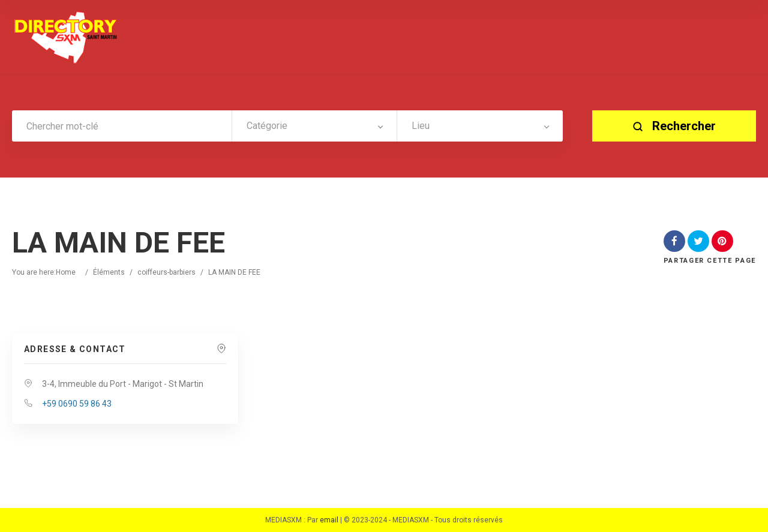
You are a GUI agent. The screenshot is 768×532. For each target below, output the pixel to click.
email (329, 520)
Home (66, 272)
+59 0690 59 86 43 (77, 404)
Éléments (109, 272)
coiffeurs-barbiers (166, 272)
